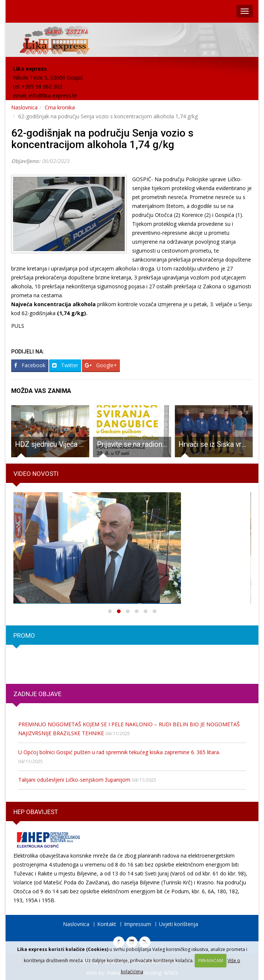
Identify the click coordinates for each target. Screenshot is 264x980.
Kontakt (107, 924)
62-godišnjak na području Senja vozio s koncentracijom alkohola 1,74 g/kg (102, 139)
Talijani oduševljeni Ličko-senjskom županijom (74, 780)
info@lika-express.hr (53, 95)
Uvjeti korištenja (179, 924)
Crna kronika (60, 107)
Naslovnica (24, 107)
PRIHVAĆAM (211, 960)
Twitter (65, 365)
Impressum (138, 924)
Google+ (101, 365)
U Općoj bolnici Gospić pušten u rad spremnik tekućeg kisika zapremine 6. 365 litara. (119, 752)
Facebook (30, 365)
